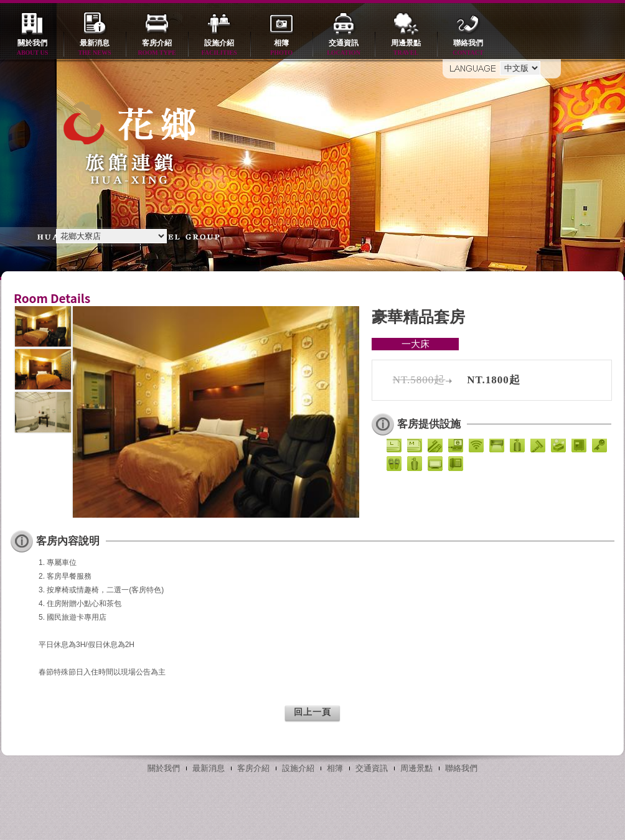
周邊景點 (406, 48)
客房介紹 (157, 48)
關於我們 (32, 48)
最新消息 (95, 48)
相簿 (281, 48)
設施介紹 (219, 48)
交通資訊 (344, 48)
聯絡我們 (468, 48)
